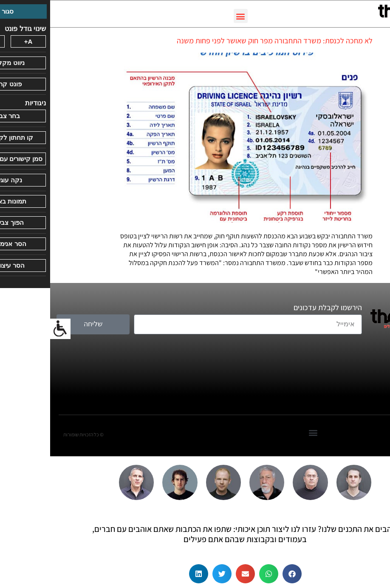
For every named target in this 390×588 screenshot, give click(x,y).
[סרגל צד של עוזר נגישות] (10, 329)
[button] (191, 16)
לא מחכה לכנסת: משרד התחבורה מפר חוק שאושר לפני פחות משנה (225, 41)
